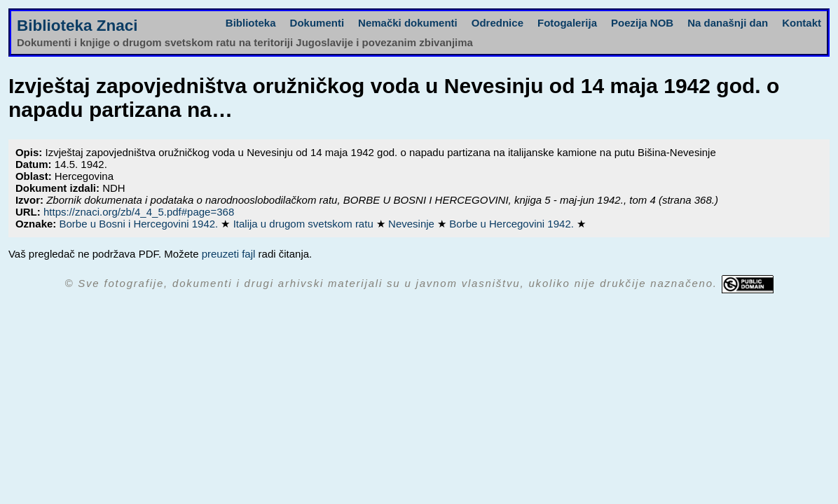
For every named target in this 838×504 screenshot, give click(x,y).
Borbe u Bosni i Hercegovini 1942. (140, 224)
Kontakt (802, 23)
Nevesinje (413, 224)
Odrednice (497, 23)
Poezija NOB (642, 23)
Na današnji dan (728, 23)
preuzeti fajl (229, 254)
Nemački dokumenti (408, 23)
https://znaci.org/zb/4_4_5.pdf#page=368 (139, 212)
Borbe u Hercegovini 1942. (513, 224)
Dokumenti (317, 23)
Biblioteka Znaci (77, 26)
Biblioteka (251, 23)
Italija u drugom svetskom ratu (305, 224)
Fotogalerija (567, 23)
